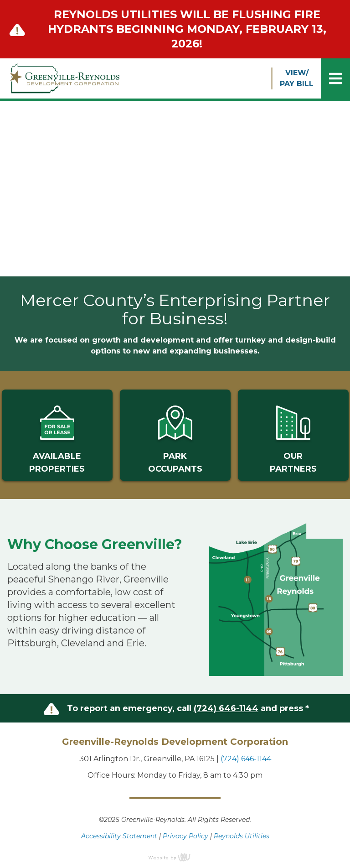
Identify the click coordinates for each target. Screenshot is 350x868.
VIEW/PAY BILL (297, 78)
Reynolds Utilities (242, 836)
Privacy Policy (185, 836)
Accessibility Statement (119, 836)
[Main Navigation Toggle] (335, 78)
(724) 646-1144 (226, 708)
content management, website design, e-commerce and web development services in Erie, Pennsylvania (175, 857)
